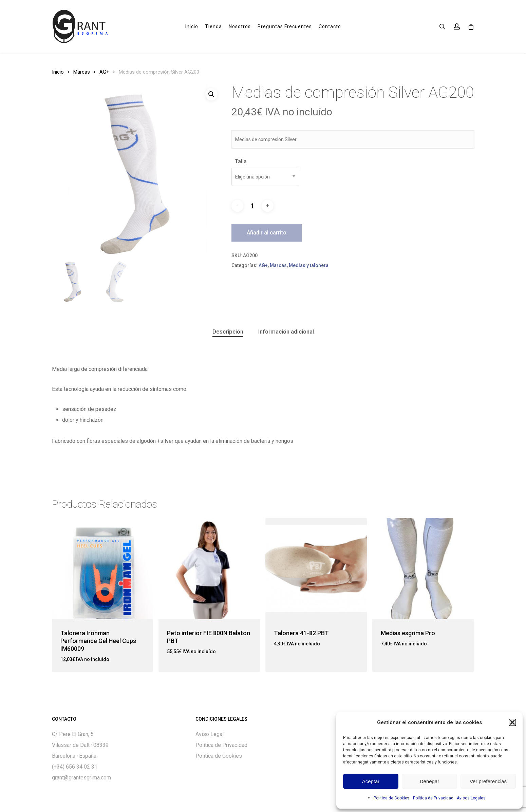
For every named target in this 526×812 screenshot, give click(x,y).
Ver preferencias (488, 781)
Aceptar (371, 781)
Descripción (228, 332)
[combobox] (265, 177)
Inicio (58, 72)
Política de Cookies (392, 798)
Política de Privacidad (433, 798)
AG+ (104, 72)
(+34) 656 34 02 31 (75, 767)
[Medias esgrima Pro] (423, 569)
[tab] (228, 332)
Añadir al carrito (267, 233)
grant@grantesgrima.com (81, 778)
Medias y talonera (309, 265)
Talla (241, 161)
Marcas (82, 72)
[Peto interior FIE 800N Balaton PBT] (209, 569)
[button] (512, 722)
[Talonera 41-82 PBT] (316, 569)
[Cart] (471, 26)
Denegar (430, 781)
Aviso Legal (210, 734)
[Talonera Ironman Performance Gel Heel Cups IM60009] (103, 569)
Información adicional (286, 332)
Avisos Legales (471, 798)
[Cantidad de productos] (252, 206)
